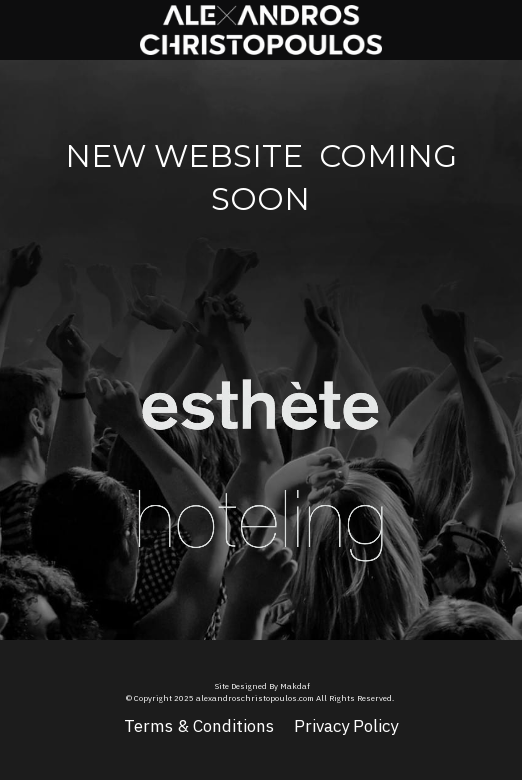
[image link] (261, 388)
